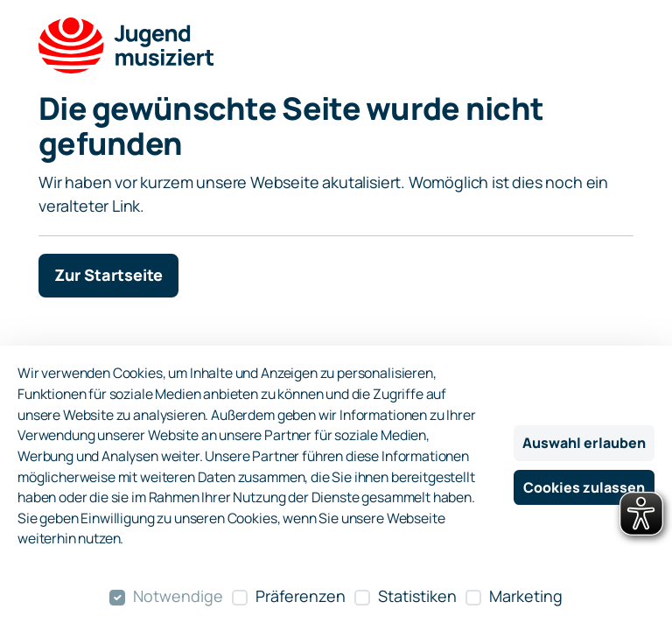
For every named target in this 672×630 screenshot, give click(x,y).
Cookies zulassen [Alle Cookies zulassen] (584, 487)
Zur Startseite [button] (108, 275)
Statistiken (417, 596)
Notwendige (178, 596)
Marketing (526, 596)
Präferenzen (301, 596)
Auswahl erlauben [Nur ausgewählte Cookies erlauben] (584, 443)
